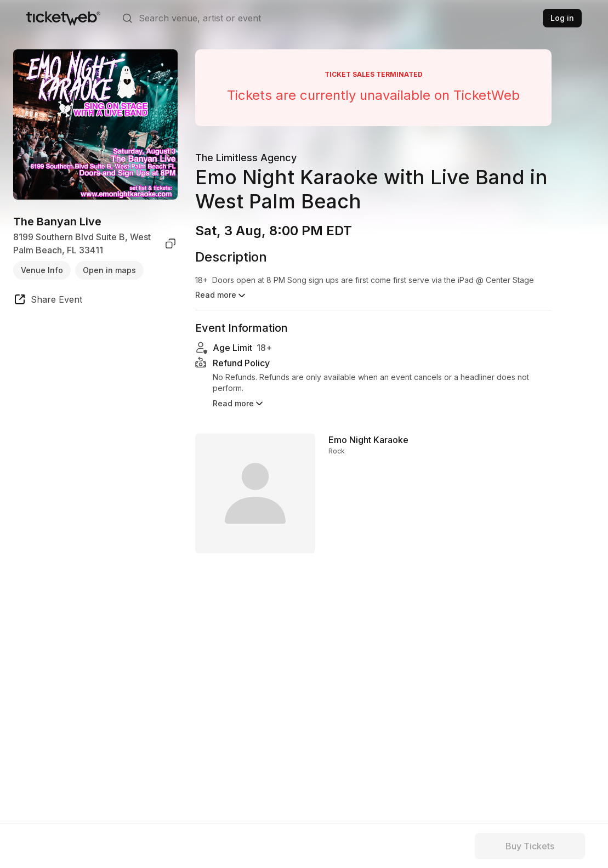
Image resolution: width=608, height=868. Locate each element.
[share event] (48, 301)
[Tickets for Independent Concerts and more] (63, 18)
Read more (239, 410)
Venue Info (42, 270)
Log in (562, 18)
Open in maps (109, 270)
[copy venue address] (171, 243)
